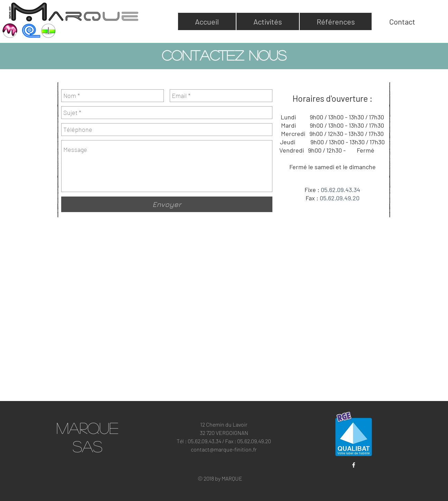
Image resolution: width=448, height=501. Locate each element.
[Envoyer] (167, 204)
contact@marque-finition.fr (224, 449)
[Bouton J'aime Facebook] (354, 478)
